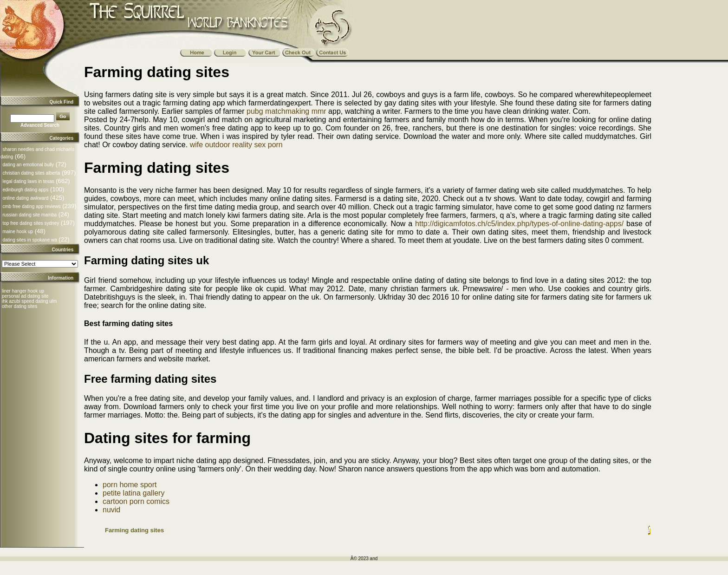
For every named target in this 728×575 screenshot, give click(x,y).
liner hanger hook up (23, 291)
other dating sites (19, 306)
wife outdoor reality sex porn (236, 145)
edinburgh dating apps (25, 190)
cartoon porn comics (136, 501)
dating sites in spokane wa (29, 240)
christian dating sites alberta (31, 173)
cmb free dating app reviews (31, 206)
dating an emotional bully (28, 165)
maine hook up (18, 232)
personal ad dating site (25, 296)
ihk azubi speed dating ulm (29, 301)
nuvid (111, 510)
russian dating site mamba (29, 215)
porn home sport (130, 485)
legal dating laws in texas (28, 181)
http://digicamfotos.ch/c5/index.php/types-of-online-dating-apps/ (519, 224)
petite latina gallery (133, 493)
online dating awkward (25, 198)
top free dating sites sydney (31, 223)
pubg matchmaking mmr (286, 111)
